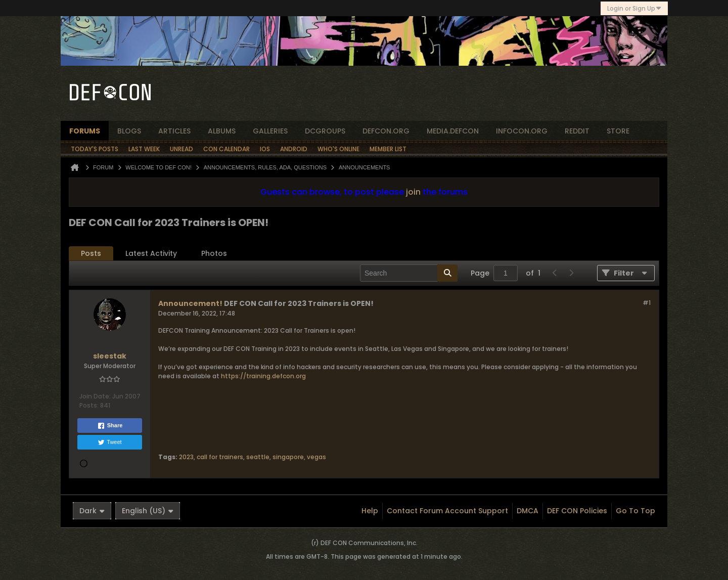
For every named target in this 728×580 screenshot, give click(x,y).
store (618, 131)
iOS (265, 149)
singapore (288, 457)
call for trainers (220, 457)
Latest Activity (151, 253)
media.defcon (453, 131)
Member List (388, 149)
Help (370, 511)
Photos (214, 253)
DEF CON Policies (577, 511)
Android (294, 149)
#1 (647, 303)
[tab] (91, 254)
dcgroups (325, 131)
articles (174, 131)
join (413, 192)
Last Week (144, 149)
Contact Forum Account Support (447, 511)
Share (110, 426)
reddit (577, 131)
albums (222, 131)
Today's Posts (95, 149)
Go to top (635, 511)
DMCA (528, 511)
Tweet (109, 442)
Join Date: (95, 396)
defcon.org (386, 131)
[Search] (409, 273)
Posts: (89, 405)
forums (85, 131)
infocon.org (522, 131)
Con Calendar (226, 149)
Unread (181, 149)
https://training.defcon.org (263, 376)
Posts (91, 253)
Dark (92, 511)
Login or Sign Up (634, 8)
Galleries (270, 131)
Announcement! (190, 303)
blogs (129, 131)
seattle (258, 457)
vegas (316, 457)
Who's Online (338, 149)
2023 (186, 457)
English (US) (148, 511)
